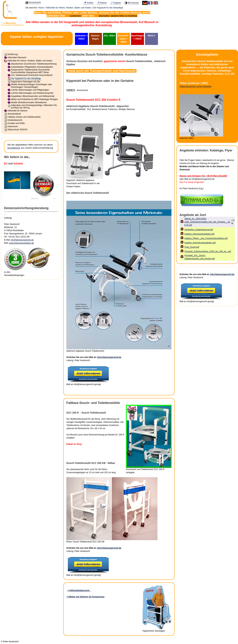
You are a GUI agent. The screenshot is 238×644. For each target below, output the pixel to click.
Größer (90, 3)
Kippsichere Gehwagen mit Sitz (26, 82)
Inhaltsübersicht (15, 120)
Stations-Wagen (95, 37)
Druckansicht (35, 2)
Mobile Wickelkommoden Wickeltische (29, 102)
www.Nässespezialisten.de (22, 243)
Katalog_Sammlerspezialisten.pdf (200, 243)
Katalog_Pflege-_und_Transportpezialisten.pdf (206, 238)
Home (41, 8)
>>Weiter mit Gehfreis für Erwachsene (86, 597)
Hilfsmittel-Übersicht (17, 58)
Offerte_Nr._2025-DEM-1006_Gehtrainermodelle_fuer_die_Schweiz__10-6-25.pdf (207, 222)
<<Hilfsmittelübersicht (78, 590)
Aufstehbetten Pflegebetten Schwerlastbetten (32, 67)
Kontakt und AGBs (16, 123)
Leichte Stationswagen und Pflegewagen (30, 90)
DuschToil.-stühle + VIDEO (123, 39)
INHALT (151, 36)
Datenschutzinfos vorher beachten (196, 86)
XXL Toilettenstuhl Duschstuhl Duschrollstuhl (32, 75)
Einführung (13, 54)
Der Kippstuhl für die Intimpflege (108, 8)
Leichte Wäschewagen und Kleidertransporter (32, 93)
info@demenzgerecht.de (22, 240)
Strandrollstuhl (14, 114)
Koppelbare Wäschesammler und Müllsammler (33, 96)
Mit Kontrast (133, 3)
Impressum (13, 126)
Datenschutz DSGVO (17, 130)
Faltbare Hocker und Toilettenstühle (24, 117)
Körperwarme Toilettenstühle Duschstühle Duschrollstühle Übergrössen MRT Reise (30, 71)
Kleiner (103, 3)
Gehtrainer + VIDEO (81, 37)
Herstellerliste (14, 148)
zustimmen (75, 16)
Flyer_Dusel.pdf (192, 247)
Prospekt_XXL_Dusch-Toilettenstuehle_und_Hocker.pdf (199, 257)
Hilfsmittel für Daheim (18, 111)
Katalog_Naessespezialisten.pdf (199, 234)
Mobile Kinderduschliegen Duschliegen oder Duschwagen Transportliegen (31, 86)
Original (117, 3)
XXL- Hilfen (109, 36)
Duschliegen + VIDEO (137, 37)
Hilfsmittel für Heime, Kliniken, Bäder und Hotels (68, 8)
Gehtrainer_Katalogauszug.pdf (199, 230)
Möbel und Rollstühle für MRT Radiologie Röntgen (34, 99)
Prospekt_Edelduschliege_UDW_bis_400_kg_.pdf (208, 251)
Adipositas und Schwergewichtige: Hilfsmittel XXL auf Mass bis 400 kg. (34, 106)
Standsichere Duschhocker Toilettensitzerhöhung (34, 64)
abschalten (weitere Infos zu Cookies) (118, 16)
